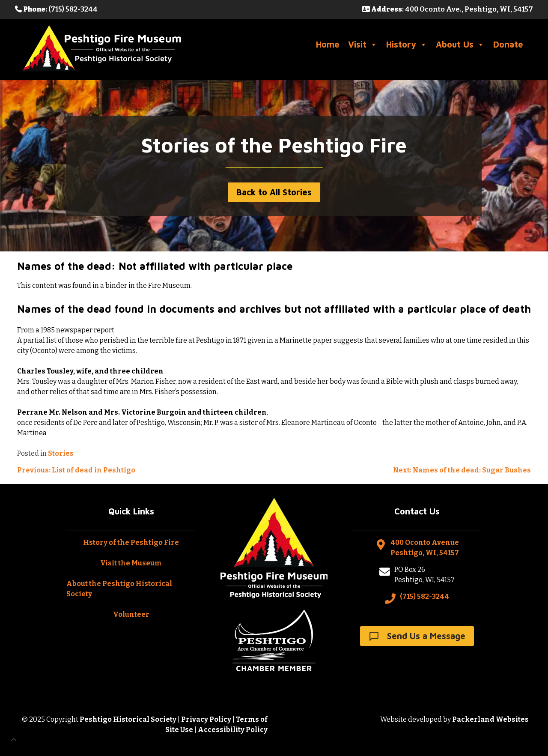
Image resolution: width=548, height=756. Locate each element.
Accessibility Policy (233, 730)
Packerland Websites (490, 719)
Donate (508, 44)
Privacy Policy (206, 719)
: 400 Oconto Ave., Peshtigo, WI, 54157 (448, 9)
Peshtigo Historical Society (128, 719)
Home (328, 44)
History (407, 45)
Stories (61, 453)
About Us (460, 45)
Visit (363, 45)
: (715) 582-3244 (56, 9)
